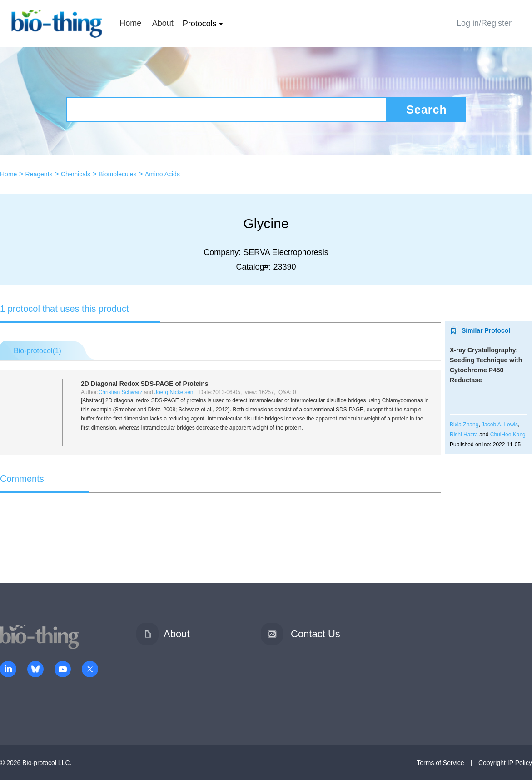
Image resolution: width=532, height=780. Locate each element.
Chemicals (76, 174)
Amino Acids (162, 174)
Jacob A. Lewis (500, 425)
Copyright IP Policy (505, 763)
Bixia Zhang (464, 425)
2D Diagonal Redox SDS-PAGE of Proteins (145, 384)
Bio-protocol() (37, 351)
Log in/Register (484, 23)
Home (130, 23)
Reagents (39, 174)
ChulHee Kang (508, 435)
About (163, 23)
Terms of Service (440, 763)
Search (426, 110)
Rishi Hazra (464, 435)
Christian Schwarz (121, 392)
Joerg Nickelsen (174, 392)
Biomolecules (117, 174)
